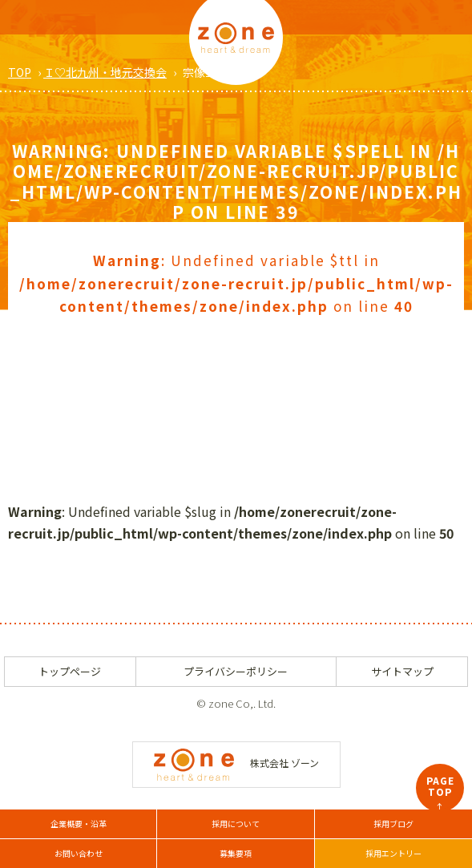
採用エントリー (393, 853)
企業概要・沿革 (79, 824)
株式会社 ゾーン (236, 763)
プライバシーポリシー (236, 671)
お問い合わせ (79, 853)
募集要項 (236, 853)
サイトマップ (402, 671)
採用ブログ (393, 824)
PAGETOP (440, 793)
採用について (236, 824)
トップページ (70, 671)
